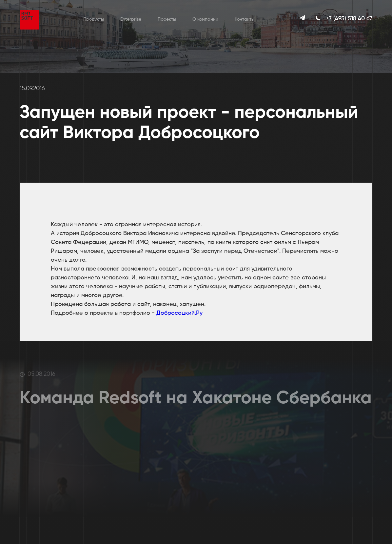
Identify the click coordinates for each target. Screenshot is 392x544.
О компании (205, 19)
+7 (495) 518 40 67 (349, 19)
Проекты (167, 19)
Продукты (94, 19)
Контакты (245, 19)
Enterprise (131, 19)
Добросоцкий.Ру (179, 313)
